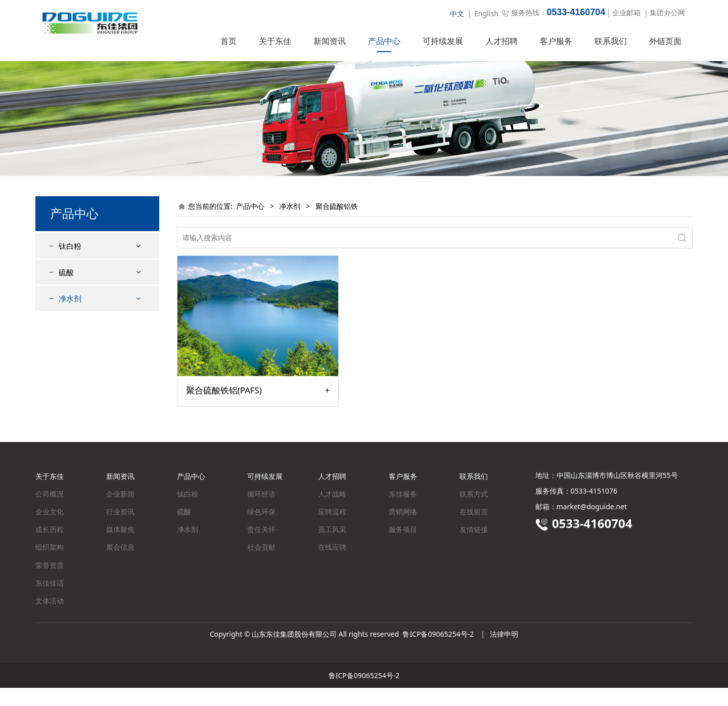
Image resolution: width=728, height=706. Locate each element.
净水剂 (70, 317)
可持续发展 (443, 41)
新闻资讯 (330, 41)
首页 (229, 41)
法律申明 (504, 652)
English (486, 13)
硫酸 (66, 290)
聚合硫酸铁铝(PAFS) (224, 409)
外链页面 (665, 41)
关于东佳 (275, 41)
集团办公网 (667, 12)
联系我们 (611, 41)
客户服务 (556, 41)
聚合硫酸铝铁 (88, 359)
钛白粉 (70, 264)
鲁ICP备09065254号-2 (438, 652)
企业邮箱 (626, 12)
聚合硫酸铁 (84, 341)
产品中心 (384, 41)
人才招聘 (502, 41)
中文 (457, 13)
